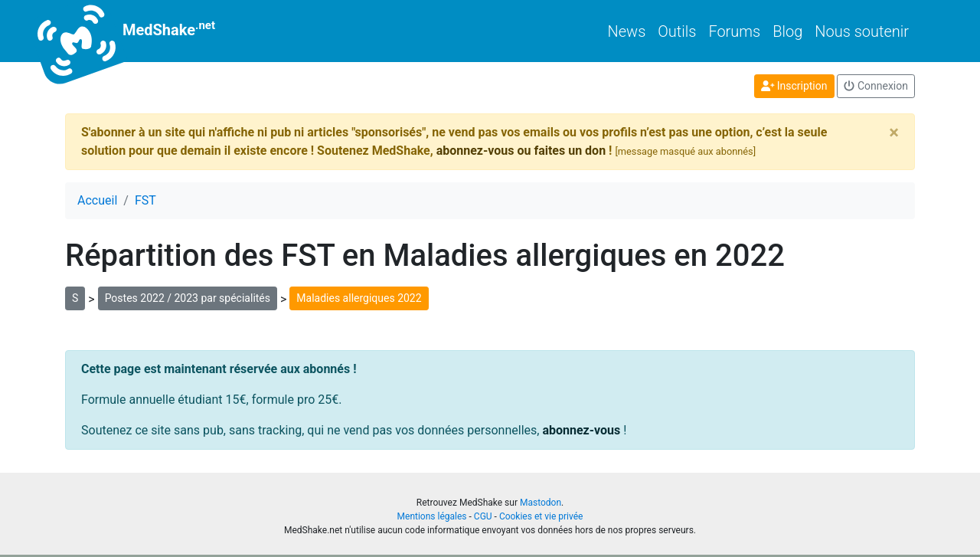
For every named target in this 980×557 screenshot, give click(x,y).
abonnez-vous (581, 430)
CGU (483, 516)
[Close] (894, 133)
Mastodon (541, 503)
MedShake (140, 31)
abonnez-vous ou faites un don (521, 151)
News (627, 31)
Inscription (794, 86)
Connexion (876, 86)
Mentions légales (432, 516)
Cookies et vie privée (541, 516)
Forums (734, 31)
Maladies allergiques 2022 (359, 298)
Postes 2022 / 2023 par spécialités (188, 298)
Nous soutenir (862, 31)
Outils (677, 31)
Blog (787, 31)
